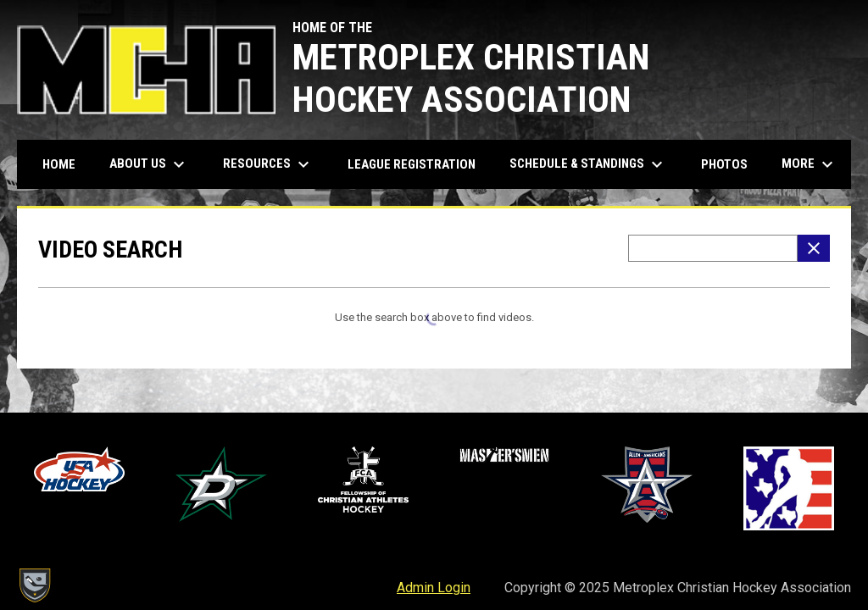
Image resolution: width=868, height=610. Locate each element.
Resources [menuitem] (268, 164)
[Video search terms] (713, 248)
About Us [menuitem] (149, 164)
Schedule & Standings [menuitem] (588, 164)
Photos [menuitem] (724, 164)
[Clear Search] (814, 248)
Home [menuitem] (59, 164)
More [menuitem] (810, 164)
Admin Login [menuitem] (434, 588)
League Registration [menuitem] (412, 164)
